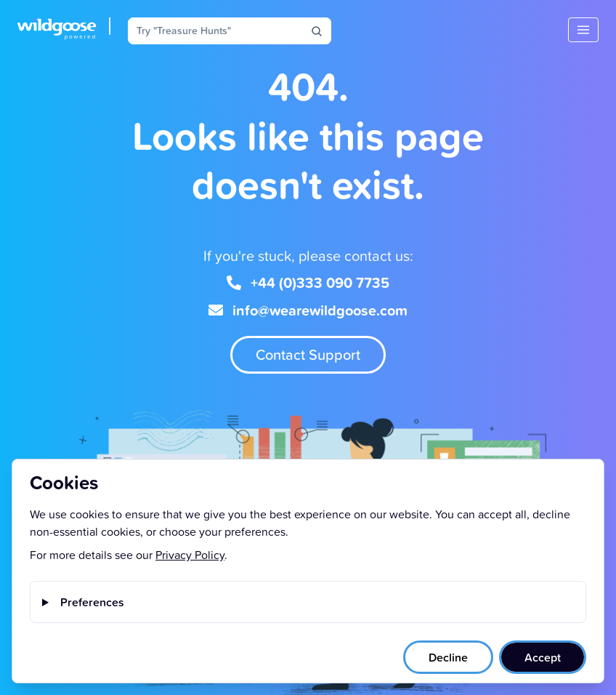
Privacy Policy (190, 555)
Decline (448, 657)
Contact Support (308, 354)
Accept (543, 657)
